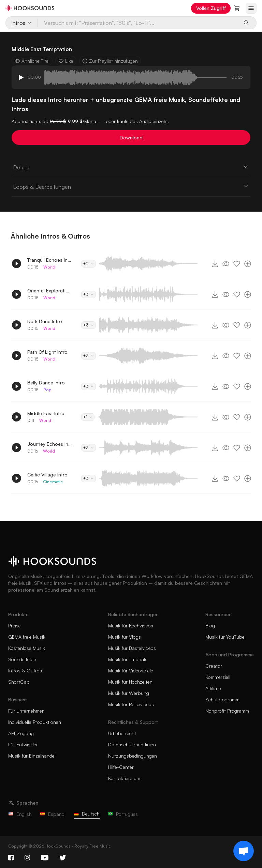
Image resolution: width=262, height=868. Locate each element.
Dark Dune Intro (45, 321)
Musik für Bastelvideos (132, 648)
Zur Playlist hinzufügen (110, 61)
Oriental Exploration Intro (49, 291)
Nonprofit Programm (227, 711)
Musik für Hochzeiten (130, 682)
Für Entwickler (23, 744)
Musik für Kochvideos (131, 626)
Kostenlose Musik (27, 648)
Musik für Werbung (129, 693)
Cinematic (53, 482)
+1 (88, 417)
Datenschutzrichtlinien (132, 744)
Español (53, 814)
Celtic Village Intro (47, 475)
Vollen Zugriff (211, 8)
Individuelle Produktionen (35, 722)
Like (66, 61)
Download (131, 138)
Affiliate (213, 688)
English (20, 814)
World (49, 267)
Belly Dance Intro (46, 383)
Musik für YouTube (225, 637)
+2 (89, 264)
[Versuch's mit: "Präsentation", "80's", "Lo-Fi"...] (138, 23)
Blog (210, 626)
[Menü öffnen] (251, 8)
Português (123, 814)
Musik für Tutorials (128, 659)
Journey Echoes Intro (49, 444)
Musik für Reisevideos (131, 704)
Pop (47, 390)
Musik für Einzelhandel (32, 756)
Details (131, 167)
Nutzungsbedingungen (133, 756)
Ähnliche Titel (32, 61)
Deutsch (87, 814)
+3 (89, 294)
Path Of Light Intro (47, 352)
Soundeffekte (22, 659)
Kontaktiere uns (125, 778)
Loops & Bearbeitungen (131, 186)
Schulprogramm (222, 699)
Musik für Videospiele (131, 671)
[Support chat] (244, 851)
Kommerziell (218, 677)
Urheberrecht (122, 733)
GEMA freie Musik (27, 637)
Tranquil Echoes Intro (49, 260)
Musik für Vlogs (125, 637)
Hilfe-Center (121, 767)
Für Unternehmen (26, 711)
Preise (14, 626)
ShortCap (19, 682)
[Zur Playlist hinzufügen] (248, 264)
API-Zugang (21, 733)
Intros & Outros (25, 671)
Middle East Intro (46, 413)
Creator (214, 666)
